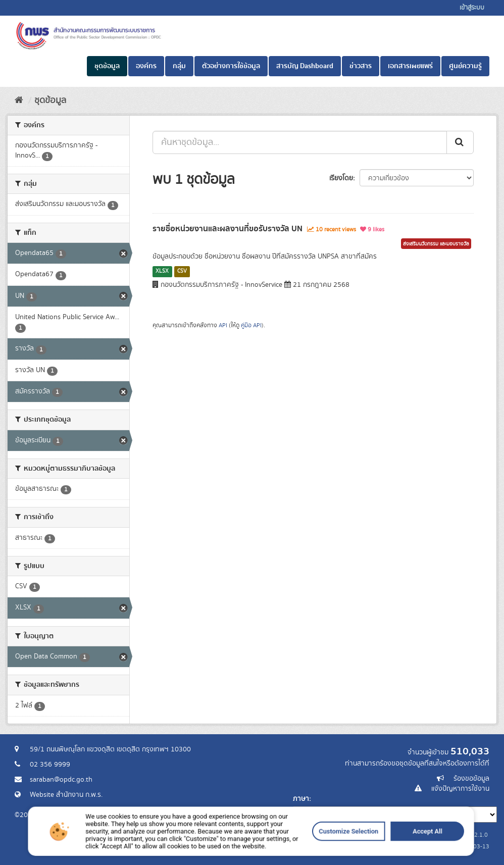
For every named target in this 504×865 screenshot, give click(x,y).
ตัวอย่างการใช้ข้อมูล (231, 66)
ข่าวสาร (361, 66)
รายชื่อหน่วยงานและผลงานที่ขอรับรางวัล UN (228, 229)
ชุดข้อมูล (107, 66)
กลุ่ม (179, 66)
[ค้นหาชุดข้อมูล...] (300, 142)
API (223, 325)
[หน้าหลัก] (19, 100)
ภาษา (301, 799)
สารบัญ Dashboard (305, 66)
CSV (182, 271)
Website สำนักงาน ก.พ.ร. (66, 795)
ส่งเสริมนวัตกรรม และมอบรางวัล (436, 244)
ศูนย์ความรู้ (465, 66)
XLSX (162, 271)
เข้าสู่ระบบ (472, 8)
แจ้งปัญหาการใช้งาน (460, 789)
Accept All (344, 856)
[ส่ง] (460, 142)
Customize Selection (298, 856)
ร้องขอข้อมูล (471, 779)
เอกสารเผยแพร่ (410, 66)
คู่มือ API (251, 325)
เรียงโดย (341, 178)
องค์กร (146, 66)
